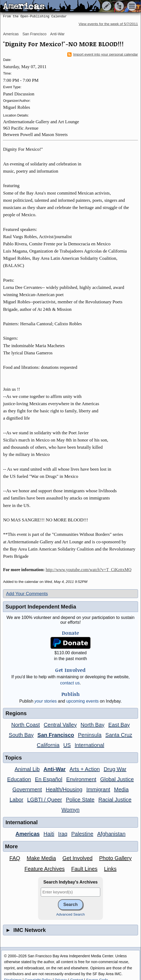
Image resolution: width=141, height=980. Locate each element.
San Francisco (34, 34)
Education (19, 779)
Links (110, 869)
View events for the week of (108, 24)
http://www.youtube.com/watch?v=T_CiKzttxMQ (88, 570)
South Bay (21, 735)
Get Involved (77, 858)
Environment (81, 779)
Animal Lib (27, 769)
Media (121, 789)
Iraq (63, 834)
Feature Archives (44, 869)
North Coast (26, 725)
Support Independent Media (41, 607)
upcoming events (82, 701)
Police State (80, 800)
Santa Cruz (119, 735)
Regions (16, 713)
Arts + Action (85, 769)
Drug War (115, 769)
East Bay (119, 725)
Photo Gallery (115, 858)
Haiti (49, 834)
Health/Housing (64, 789)
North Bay (93, 725)
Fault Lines (84, 869)
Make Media (41, 858)
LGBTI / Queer (44, 800)
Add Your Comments (27, 594)
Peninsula (90, 735)
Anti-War (57, 34)
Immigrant (98, 789)
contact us (70, 683)
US (67, 745)
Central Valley (60, 725)
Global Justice (117, 779)
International (90, 745)
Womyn (70, 810)
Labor (16, 800)
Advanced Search (71, 914)
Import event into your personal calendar (103, 55)
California (48, 745)
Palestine (82, 834)
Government (27, 789)
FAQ (15, 858)
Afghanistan (111, 834)
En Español (49, 779)
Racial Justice (115, 800)
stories (46, 701)
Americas (11, 34)
